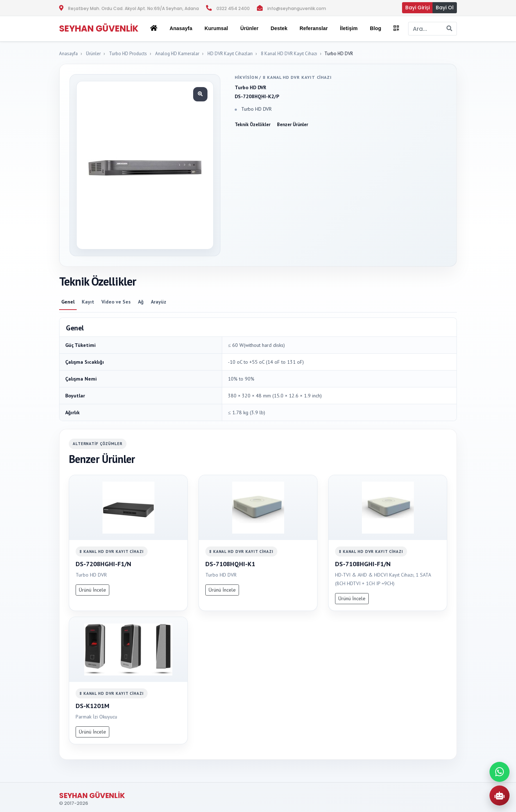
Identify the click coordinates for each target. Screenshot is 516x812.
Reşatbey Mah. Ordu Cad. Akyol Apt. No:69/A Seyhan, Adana (133, 8)
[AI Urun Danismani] (500, 796)
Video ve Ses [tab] (116, 302)
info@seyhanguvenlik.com (297, 8)
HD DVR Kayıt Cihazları (230, 54)
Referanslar (314, 28)
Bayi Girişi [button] (417, 8)
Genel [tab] (68, 302)
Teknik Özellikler (253, 125)
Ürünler (93, 54)
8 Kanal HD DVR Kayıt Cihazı (289, 54)
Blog (376, 28)
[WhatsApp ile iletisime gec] (500, 772)
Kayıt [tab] (88, 302)
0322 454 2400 (233, 8)
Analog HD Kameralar (177, 54)
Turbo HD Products (128, 54)
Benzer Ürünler (293, 125)
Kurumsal (216, 28)
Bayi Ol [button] (445, 8)
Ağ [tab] (141, 302)
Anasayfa (181, 28)
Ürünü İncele (92, 590)
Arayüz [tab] (159, 302)
